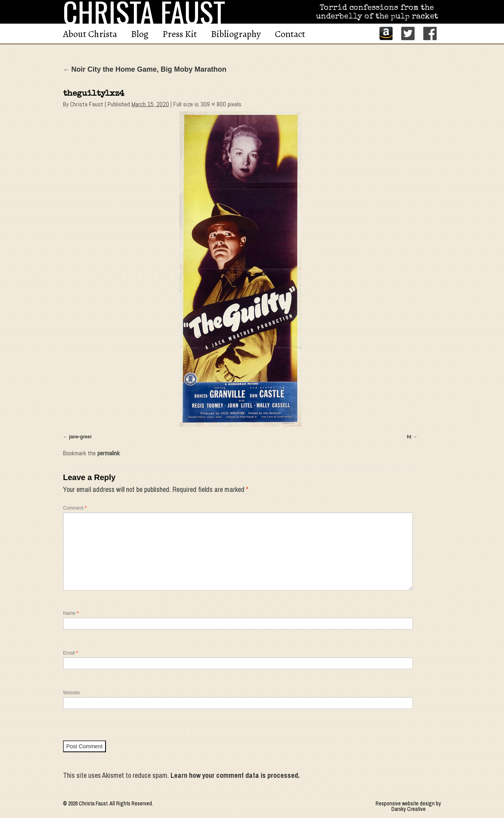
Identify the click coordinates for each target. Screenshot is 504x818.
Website (71, 693)
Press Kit (180, 34)
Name (71, 613)
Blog (140, 34)
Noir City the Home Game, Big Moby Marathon (145, 69)
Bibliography (236, 34)
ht (409, 437)
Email (70, 653)
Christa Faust (87, 104)
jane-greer (80, 437)
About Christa (90, 34)
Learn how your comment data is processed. (235, 775)
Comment (75, 508)
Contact (290, 34)
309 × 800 (213, 104)
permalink (108, 453)
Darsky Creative (409, 809)
